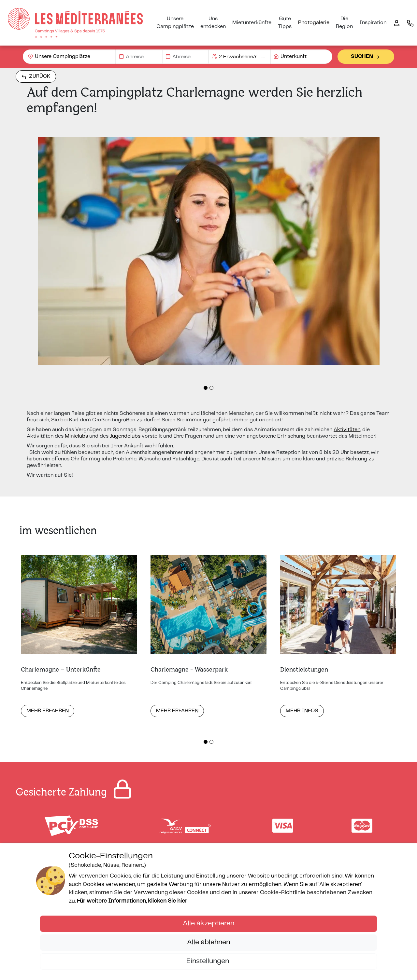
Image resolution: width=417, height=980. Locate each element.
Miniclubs (76, 436)
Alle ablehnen (208, 942)
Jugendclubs (125, 436)
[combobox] (69, 57)
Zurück (36, 76)
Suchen (366, 57)
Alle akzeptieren (208, 923)
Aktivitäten (347, 430)
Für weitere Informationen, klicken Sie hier (132, 901)
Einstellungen (208, 961)
